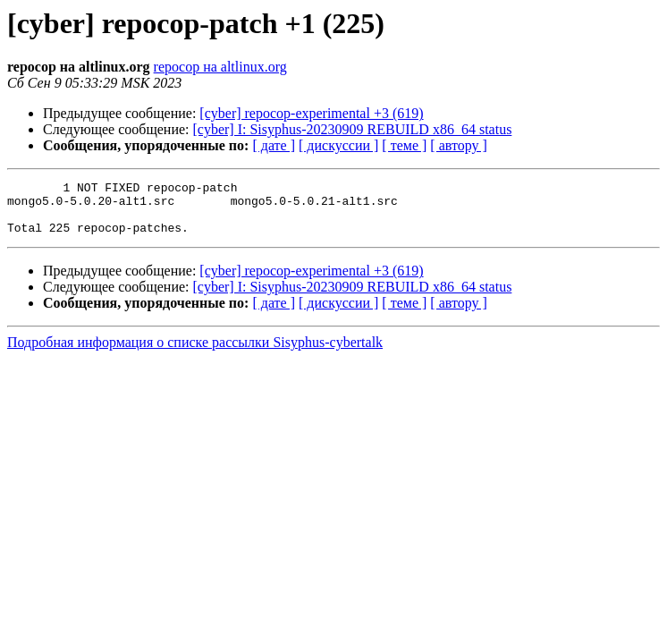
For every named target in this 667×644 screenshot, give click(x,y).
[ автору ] (458, 145)
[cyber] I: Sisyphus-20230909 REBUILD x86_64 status (353, 129)
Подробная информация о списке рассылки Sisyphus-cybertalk (195, 353)
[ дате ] (274, 145)
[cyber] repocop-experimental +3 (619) (311, 113)
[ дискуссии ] (338, 145)
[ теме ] (404, 145)
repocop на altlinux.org (220, 67)
